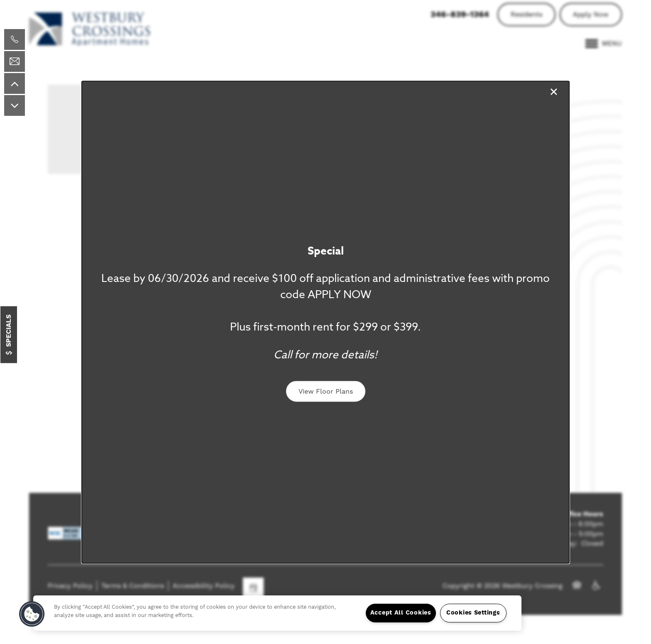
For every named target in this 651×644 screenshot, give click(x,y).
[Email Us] (15, 61)
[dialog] (325, 322)
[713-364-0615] (15, 39)
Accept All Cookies (401, 613)
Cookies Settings (473, 613)
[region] (277, 613)
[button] (326, 392)
